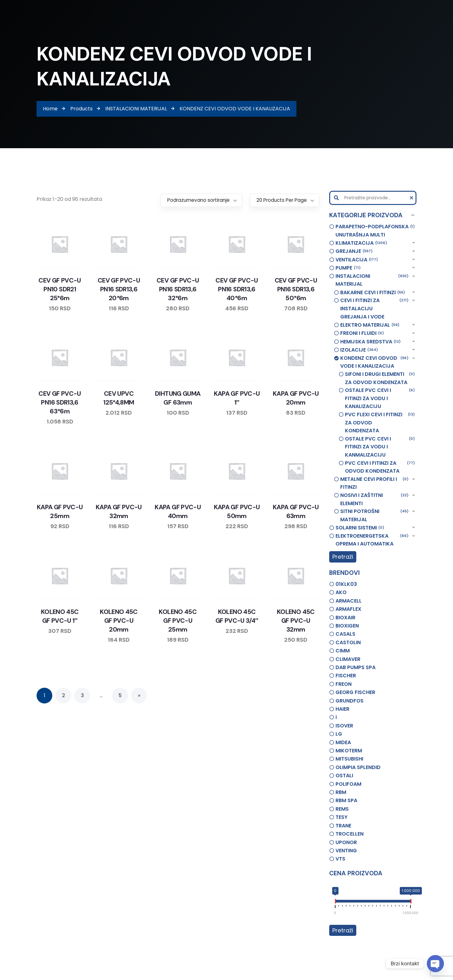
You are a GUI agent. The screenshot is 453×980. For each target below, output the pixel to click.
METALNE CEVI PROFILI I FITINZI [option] (375, 483)
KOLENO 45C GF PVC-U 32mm (296, 621)
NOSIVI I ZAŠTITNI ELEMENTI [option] (375, 499)
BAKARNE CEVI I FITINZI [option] (373, 293)
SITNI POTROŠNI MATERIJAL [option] (375, 515)
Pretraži (343, 557)
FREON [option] (344, 684)
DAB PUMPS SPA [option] (356, 667)
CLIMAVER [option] (348, 659)
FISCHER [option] (346, 676)
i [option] (336, 717)
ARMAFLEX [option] (348, 609)
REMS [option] (342, 809)
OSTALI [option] (344, 776)
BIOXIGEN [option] (347, 626)
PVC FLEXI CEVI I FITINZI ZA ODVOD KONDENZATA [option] (380, 422)
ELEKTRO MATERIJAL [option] (370, 325)
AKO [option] (341, 592)
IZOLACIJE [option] (359, 350)
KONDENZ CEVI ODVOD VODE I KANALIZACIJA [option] (375, 362)
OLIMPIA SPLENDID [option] (358, 767)
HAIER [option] (342, 709)
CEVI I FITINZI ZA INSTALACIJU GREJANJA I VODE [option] (375, 308)
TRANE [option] (343, 826)
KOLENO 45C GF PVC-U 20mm (119, 621)
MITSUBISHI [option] (349, 759)
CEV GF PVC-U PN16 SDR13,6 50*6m (296, 289)
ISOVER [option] (344, 726)
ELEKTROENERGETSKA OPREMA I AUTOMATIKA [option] (372, 540)
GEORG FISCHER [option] (355, 692)
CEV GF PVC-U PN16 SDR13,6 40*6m (237, 289)
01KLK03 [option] (346, 584)
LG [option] (339, 734)
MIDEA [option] (343, 742)
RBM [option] (341, 792)
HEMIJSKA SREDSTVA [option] (370, 342)
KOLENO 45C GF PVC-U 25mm (178, 621)
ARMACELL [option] (349, 601)
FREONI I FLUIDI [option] (362, 333)
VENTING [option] (346, 851)
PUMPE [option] (348, 268)
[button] (373, 215)
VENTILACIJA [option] (357, 260)
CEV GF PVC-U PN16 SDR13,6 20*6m (119, 289)
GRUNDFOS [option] (350, 701)
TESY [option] (341, 817)
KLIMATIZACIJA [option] (361, 243)
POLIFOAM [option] (348, 784)
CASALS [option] (345, 634)
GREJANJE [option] (354, 251)
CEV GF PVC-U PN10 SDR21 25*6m (60, 289)
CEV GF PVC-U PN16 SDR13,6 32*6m (178, 289)
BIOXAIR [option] (345, 618)
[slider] (335, 902)
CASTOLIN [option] (348, 642)
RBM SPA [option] (346, 800)
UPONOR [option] (346, 842)
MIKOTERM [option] (349, 751)
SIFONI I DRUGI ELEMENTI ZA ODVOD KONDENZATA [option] (380, 378)
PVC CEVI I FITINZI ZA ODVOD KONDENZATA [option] (380, 467)
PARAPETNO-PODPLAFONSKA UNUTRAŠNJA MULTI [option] (375, 230)
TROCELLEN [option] (350, 834)
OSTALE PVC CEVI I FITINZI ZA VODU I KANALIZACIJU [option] (380, 398)
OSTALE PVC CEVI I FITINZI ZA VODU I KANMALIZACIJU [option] (380, 447)
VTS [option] (340, 859)
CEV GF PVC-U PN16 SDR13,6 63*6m (60, 402)
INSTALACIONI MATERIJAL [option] (372, 280)
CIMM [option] (343, 651)
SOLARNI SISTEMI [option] (360, 528)
